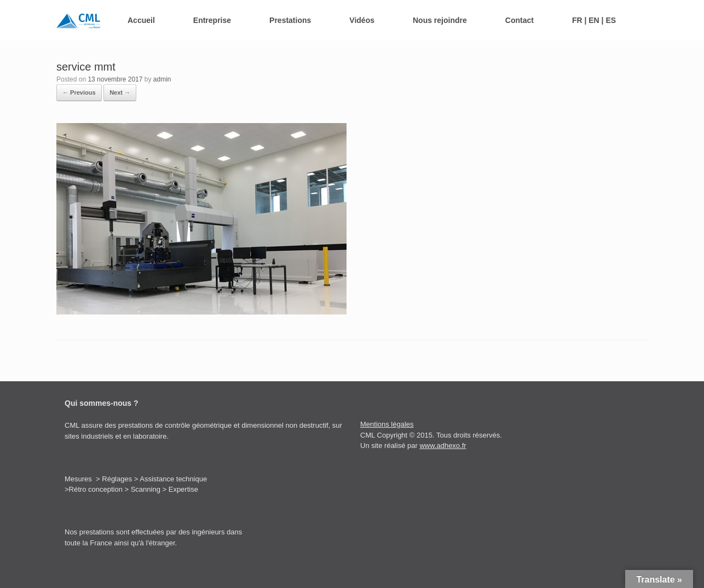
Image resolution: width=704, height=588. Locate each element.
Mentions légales (387, 424)
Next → (120, 92)
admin (162, 79)
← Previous (79, 92)
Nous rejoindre (440, 20)
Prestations (290, 20)
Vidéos (362, 20)
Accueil (141, 20)
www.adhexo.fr (443, 446)
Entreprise (212, 20)
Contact (520, 20)
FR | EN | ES (594, 20)
